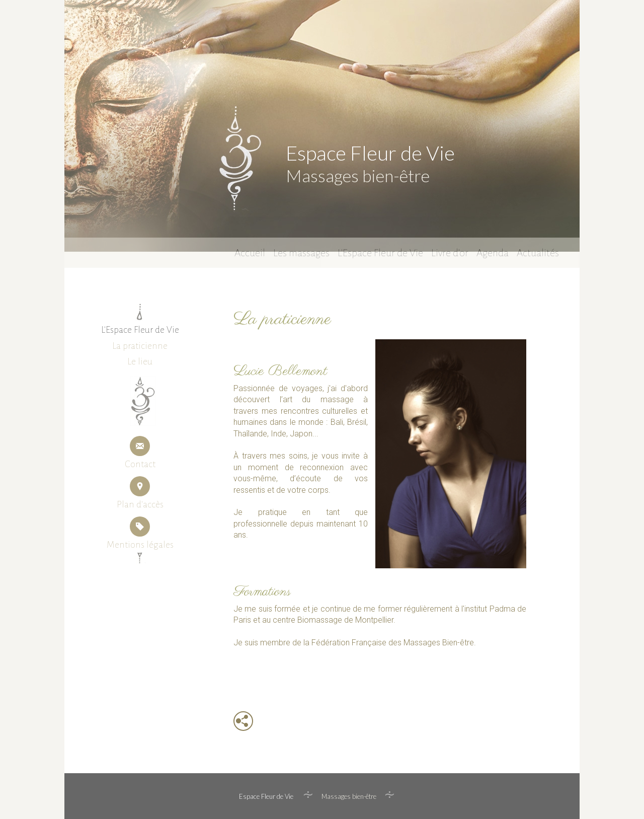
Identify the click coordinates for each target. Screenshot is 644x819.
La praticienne (140, 346)
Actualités (538, 251)
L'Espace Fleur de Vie (380, 251)
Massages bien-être (357, 175)
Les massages (301, 251)
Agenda (493, 251)
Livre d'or (450, 251)
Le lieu (140, 361)
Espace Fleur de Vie (369, 153)
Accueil (250, 251)
